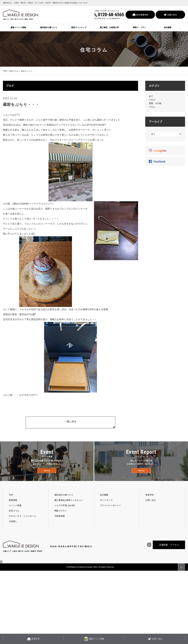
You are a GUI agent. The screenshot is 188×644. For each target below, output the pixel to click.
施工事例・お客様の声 (109, 27)
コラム (152, 107)
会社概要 (168, 27)
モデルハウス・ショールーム (22, 525)
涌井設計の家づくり (49, 27)
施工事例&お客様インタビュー (69, 509)
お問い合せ (151, 509)
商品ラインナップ (79, 27)
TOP (5, 71)
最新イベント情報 (18, 27)
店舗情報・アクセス (169, 554)
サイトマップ (106, 509)
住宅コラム (14, 71)
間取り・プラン (140, 27)
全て (151, 96)
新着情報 (13, 509)
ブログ (152, 100)
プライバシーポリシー (110, 514)
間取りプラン (61, 520)
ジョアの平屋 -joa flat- (65, 514)
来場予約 (150, 504)
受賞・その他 (155, 103)
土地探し (13, 530)
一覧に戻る (70, 423)
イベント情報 (15, 514)
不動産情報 (60, 525)
